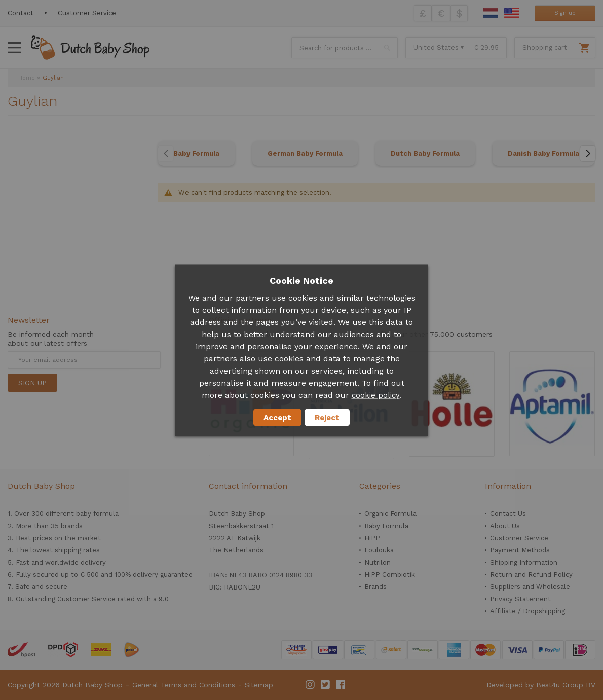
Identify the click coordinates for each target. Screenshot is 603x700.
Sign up (565, 13)
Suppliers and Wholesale (530, 587)
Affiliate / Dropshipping (527, 611)
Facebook (341, 685)
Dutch (491, 13)
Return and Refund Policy (531, 575)
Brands (375, 587)
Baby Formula (196, 153)
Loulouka (379, 550)
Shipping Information (524, 562)
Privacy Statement (520, 599)
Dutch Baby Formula (425, 153)
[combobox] (345, 48)
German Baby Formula (305, 153)
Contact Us (508, 514)
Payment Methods (520, 550)
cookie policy (376, 395)
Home (27, 78)
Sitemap (259, 685)
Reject (327, 417)
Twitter (326, 685)
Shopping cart (545, 47)
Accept (277, 417)
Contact (21, 13)
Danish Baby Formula (543, 153)
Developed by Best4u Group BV (541, 685)
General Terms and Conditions (184, 685)
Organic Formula (390, 514)
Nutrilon (378, 562)
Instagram (311, 685)
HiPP (372, 538)
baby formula (97, 514)
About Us (505, 526)
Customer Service (87, 13)
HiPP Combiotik (390, 575)
